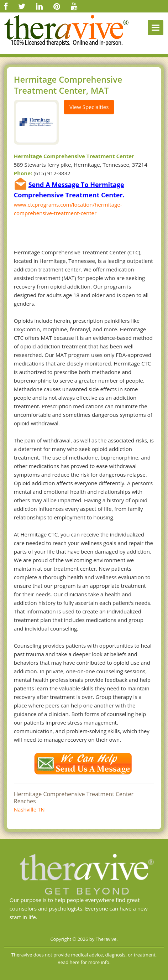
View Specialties (89, 107)
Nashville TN (29, 809)
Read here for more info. (84, 962)
